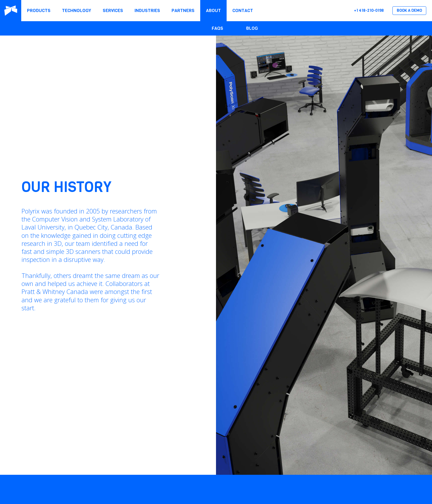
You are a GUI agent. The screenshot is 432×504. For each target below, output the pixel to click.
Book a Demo (409, 10)
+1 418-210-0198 (369, 10)
